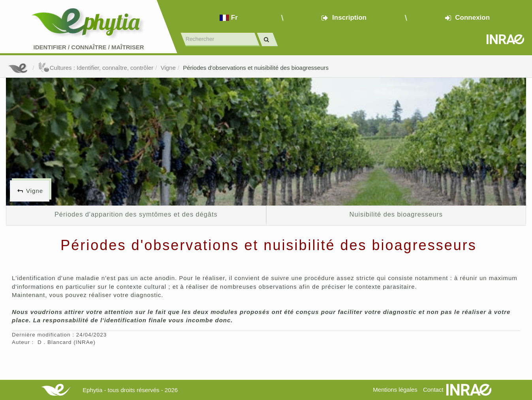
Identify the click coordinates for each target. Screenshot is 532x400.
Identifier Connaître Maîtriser (88, 47)
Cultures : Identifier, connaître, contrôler (96, 68)
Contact (433, 390)
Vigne (168, 68)
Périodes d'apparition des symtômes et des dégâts (136, 214)
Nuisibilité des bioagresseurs (396, 214)
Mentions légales (395, 390)
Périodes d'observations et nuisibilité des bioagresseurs (256, 68)
